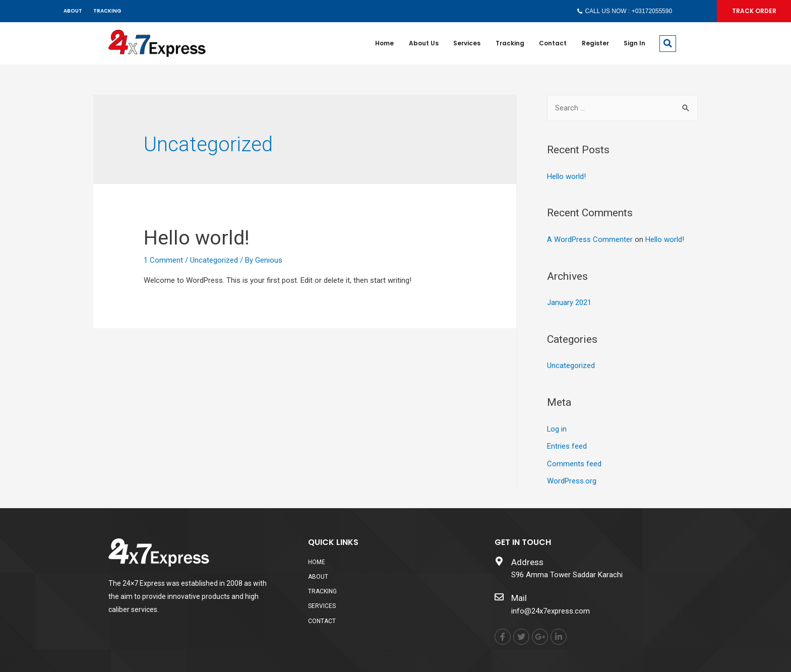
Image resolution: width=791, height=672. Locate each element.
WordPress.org (572, 478)
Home (383, 43)
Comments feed (574, 461)
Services (466, 43)
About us (422, 43)
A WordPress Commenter (590, 239)
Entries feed (567, 444)
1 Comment (163, 260)
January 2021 (569, 302)
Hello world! (197, 238)
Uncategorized (214, 260)
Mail (519, 595)
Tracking (509, 43)
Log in (557, 427)
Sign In (634, 43)
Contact (552, 43)
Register (595, 43)
